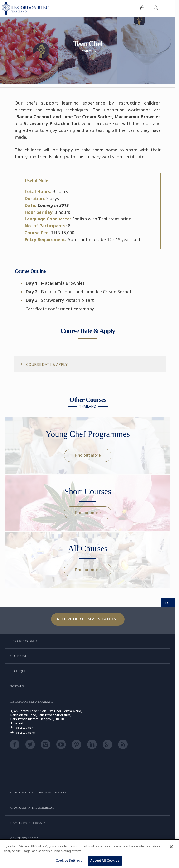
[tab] (90, 364)
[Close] (171, 847)
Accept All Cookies (105, 860)
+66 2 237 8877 (24, 728)
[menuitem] (142, 9)
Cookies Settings (69, 860)
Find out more (88, 455)
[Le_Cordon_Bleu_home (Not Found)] (27, 9)
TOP (168, 603)
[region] (89, 854)
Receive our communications (88, 619)
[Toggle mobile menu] (169, 9)
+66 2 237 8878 (24, 733)
